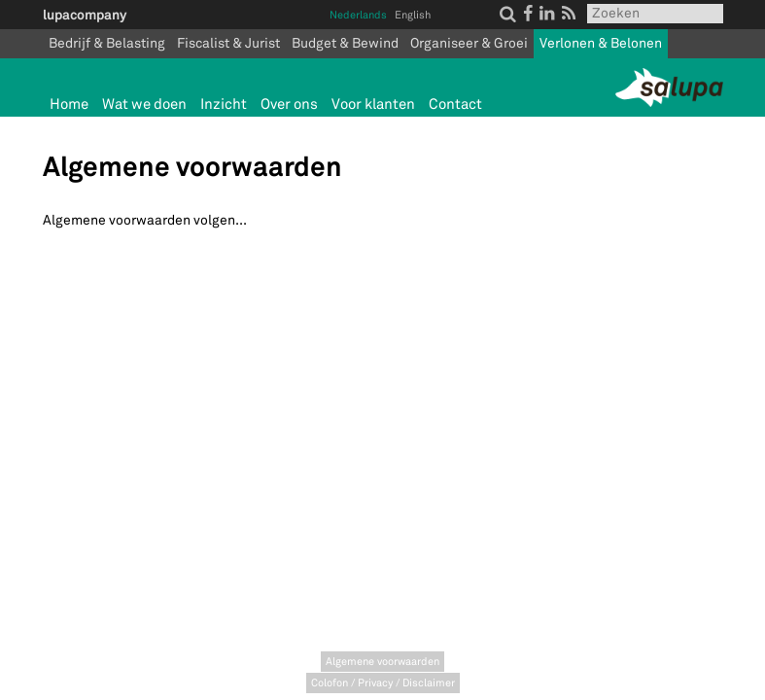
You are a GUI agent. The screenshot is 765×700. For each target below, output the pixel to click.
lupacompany (85, 15)
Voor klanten (373, 105)
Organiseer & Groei (469, 43)
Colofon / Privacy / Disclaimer (383, 683)
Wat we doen (144, 105)
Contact (455, 105)
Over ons (289, 105)
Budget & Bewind (345, 43)
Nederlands (358, 15)
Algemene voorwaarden (382, 662)
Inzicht (224, 105)
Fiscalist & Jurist (228, 43)
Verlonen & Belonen (601, 43)
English (413, 15)
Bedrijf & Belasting (107, 43)
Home (69, 105)
